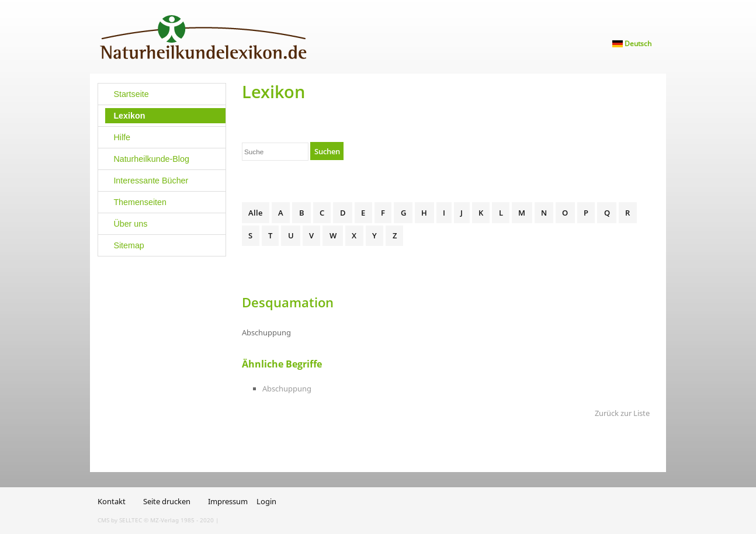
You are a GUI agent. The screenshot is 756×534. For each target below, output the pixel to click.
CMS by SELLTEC (120, 520)
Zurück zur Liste (622, 413)
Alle (255, 213)
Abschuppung (287, 389)
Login (266, 501)
